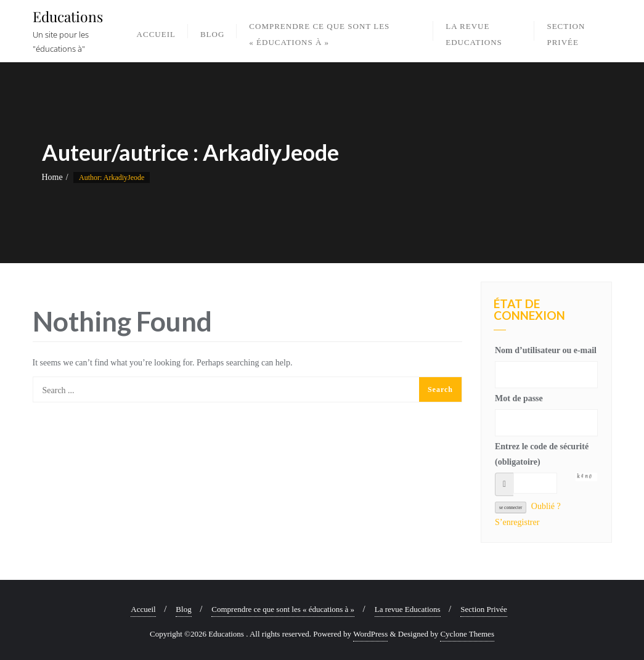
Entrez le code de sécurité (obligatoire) (542, 454)
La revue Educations (408, 609)
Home (52, 177)
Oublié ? (546, 506)
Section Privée (483, 609)
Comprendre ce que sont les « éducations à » (283, 609)
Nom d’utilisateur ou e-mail (546, 350)
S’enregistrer (517, 522)
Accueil (143, 609)
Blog (183, 609)
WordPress (370, 634)
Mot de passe (519, 398)
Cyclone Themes (467, 634)
